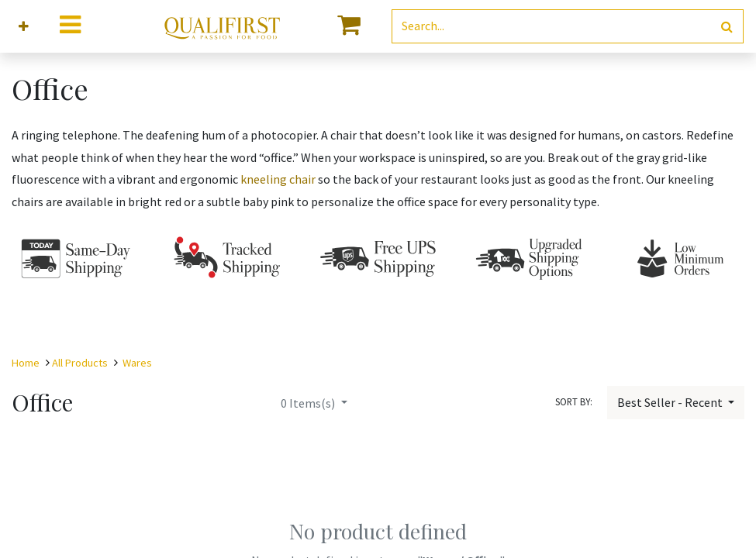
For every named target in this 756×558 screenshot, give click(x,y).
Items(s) (309, 403)
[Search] (727, 27)
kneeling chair (278, 179)
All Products (80, 363)
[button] (24, 27)
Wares (137, 363)
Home (26, 363)
